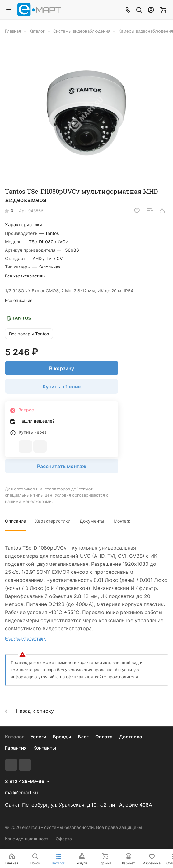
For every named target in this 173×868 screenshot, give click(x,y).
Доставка (131, 737)
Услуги (38, 737)
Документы (92, 521)
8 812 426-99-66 (25, 782)
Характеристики (53, 521)
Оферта (64, 839)
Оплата (104, 737)
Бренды (62, 737)
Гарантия (16, 748)
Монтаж (122, 521)
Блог (83, 737)
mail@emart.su (21, 793)
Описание (15, 521)
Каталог (14, 737)
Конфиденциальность (28, 839)
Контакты (45, 748)
